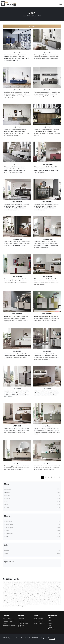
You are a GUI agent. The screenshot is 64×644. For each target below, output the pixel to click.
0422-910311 (9, 622)
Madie (39, 16)
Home (25, 16)
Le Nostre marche (23, 623)
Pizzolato (32, 505)
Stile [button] (6, 545)
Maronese (32, 492)
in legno (32, 530)
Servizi (20, 620)
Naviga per (32, 26)
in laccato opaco (32, 527)
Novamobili (32, 498)
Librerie (50, 620)
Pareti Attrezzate (53, 622)
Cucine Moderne (38, 618)
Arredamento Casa (32, 16)
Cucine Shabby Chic (39, 623)
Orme (32, 501)
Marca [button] (7, 484)
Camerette (51, 629)
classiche (32, 550)
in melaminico (32, 521)
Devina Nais (32, 489)
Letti (49, 625)
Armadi (50, 627)
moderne (32, 553)
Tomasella (32, 508)
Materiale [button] (8, 516)
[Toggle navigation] (61, 4)
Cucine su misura (38, 622)
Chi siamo (21, 618)
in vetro (32, 537)
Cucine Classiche (38, 620)
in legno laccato (32, 534)
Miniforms (32, 495)
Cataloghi (21, 622)
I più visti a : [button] (9, 562)
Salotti (50, 624)
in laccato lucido (32, 524)
